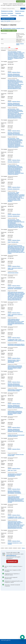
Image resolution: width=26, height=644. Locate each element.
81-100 (10, 548)
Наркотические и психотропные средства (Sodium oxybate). (15, 390)
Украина (18, 44)
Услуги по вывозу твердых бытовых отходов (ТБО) (16, 455)
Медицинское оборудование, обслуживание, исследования (14, 492)
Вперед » (24, 548)
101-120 (15, 548)
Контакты (21, 15)
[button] (22, 637)
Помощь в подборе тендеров (9, 31)
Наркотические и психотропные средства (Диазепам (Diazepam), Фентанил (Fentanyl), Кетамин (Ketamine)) (15, 367)
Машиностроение (12, 360)
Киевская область (16, 72)
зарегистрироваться (11, 555)
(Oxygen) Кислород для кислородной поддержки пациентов (16, 436)
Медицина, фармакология (14, 74)
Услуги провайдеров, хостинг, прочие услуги (16, 340)
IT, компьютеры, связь (13, 339)
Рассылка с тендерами (7, 13)
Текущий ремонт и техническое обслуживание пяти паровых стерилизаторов (15, 475)
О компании (13, 15)
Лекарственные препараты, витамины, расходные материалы (15, 76)
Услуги (15, 470)
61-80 (6, 548)
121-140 (20, 548)
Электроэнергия (18, 289)
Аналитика (18, 13)
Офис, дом (10, 470)
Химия (9, 242)
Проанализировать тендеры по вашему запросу (14, 28)
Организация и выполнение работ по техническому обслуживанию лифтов (16, 345)
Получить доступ (6, 640)
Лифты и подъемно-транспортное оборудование (14, 361)
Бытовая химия (15, 242)
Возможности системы (7, 11)
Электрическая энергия (13, 273)
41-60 (2, 548)
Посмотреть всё (12, 561)
